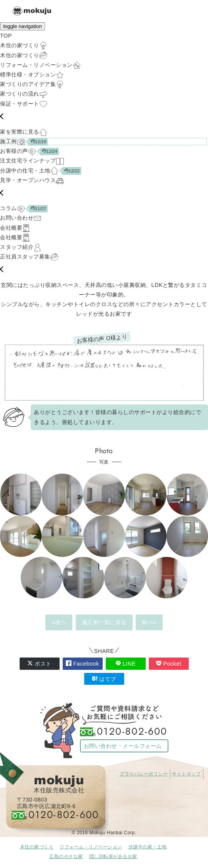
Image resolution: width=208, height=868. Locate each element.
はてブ (104, 679)
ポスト (39, 663)
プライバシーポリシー (144, 774)
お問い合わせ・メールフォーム (123, 746)
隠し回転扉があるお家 (113, 856)
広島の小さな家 (66, 856)
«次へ (59, 622)
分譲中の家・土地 (148, 847)
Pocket (169, 663)
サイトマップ (186, 774)
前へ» (149, 622)
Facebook (82, 663)
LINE (126, 663)
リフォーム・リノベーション (91, 847)
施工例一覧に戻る (104, 622)
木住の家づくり (37, 847)
